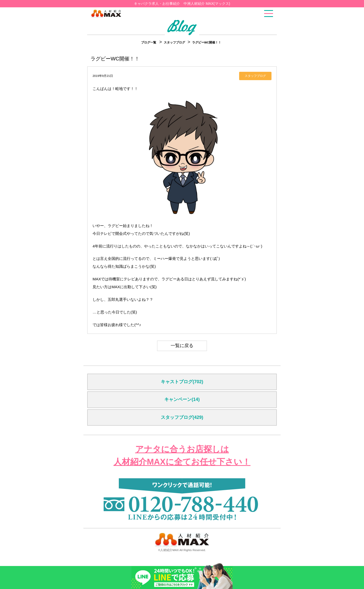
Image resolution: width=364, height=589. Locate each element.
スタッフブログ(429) (182, 417)
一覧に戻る (182, 346)
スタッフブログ (175, 42)
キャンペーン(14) (182, 399)
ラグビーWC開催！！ (207, 42)
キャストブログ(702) (182, 382)
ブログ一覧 (149, 42)
